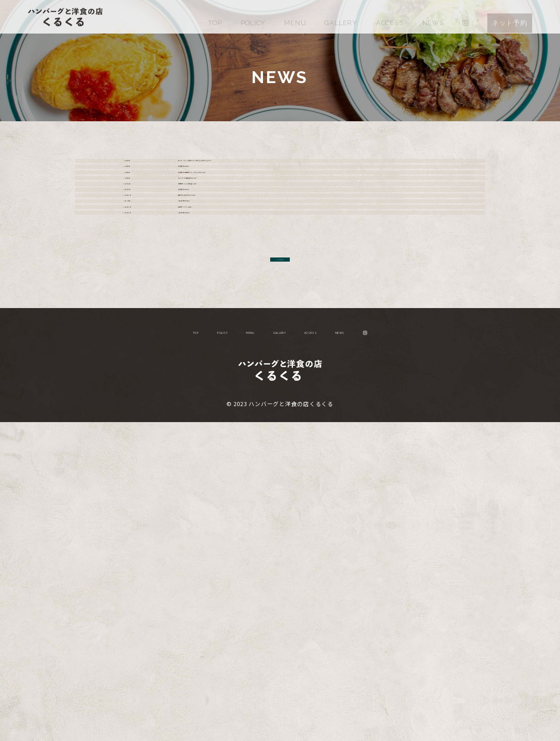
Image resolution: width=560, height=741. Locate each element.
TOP (215, 16)
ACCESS (390, 16)
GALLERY (341, 16)
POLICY (253, 16)
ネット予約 (510, 16)
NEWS (433, 16)
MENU (295, 16)
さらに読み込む (280, 568)
